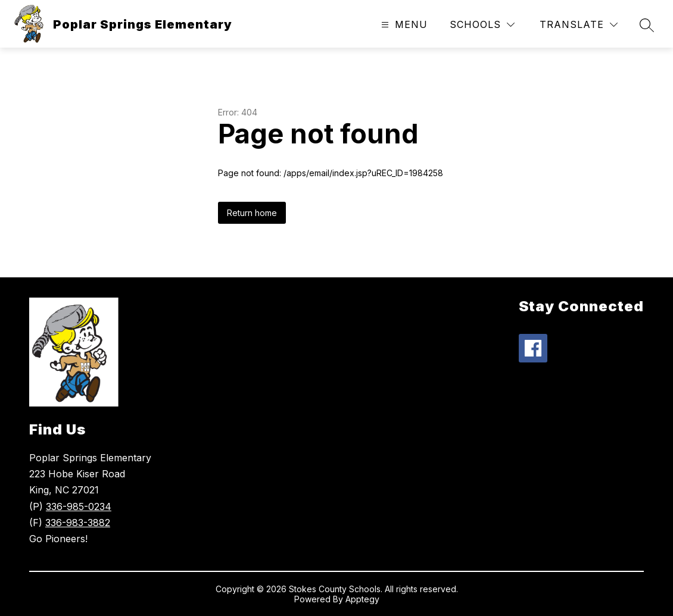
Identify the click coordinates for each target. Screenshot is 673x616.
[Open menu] (403, 25)
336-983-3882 (78, 523)
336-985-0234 (79, 506)
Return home (252, 213)
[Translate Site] (579, 25)
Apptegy (362, 599)
